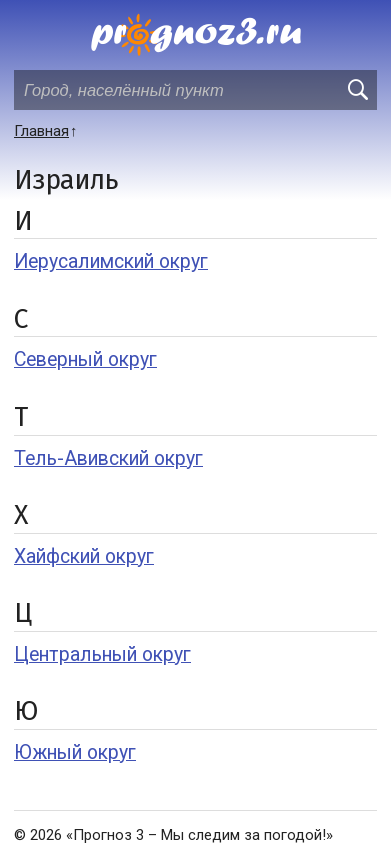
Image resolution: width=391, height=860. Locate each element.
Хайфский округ (84, 556)
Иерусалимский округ (111, 261)
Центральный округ (102, 654)
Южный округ (75, 752)
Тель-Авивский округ (108, 458)
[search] (357, 90)
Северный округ (85, 359)
